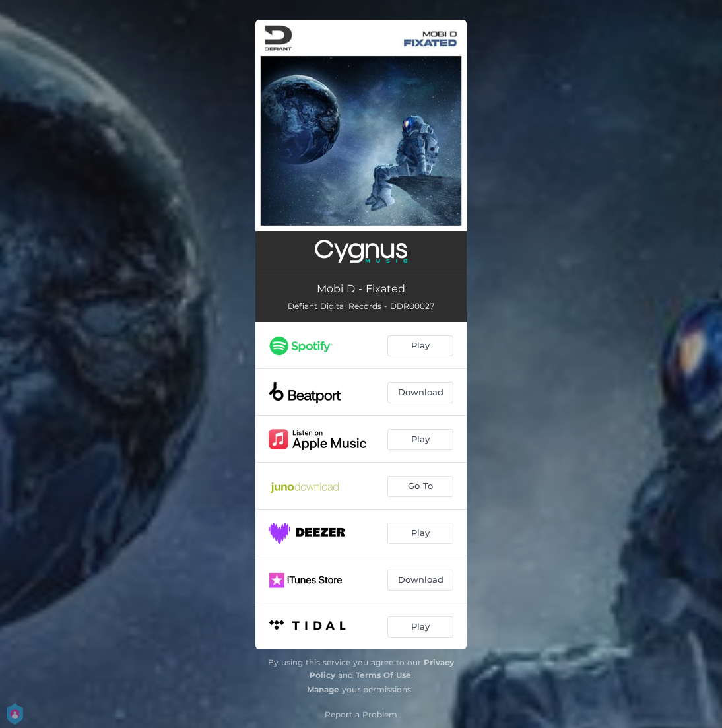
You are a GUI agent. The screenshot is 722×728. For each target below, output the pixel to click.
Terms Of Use (383, 675)
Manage (323, 689)
